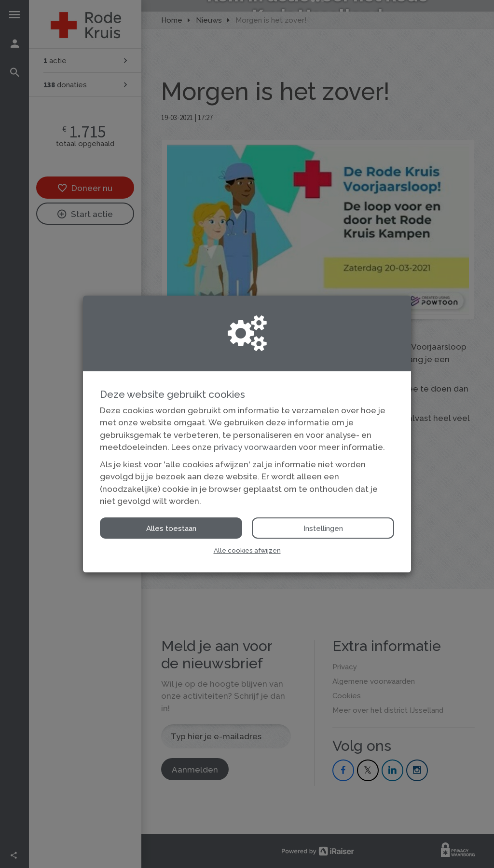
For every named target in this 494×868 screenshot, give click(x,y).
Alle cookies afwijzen (247, 550)
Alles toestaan (171, 529)
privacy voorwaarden (255, 447)
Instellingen (323, 529)
